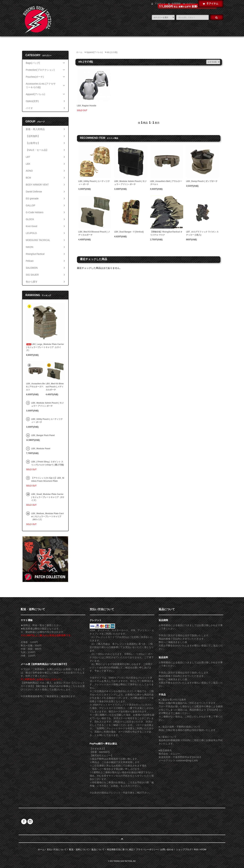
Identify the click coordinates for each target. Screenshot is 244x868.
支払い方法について (57, 849)
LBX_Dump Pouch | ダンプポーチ (202, 181)
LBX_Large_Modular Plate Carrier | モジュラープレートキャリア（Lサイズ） (45, 347)
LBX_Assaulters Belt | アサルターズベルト (166, 183)
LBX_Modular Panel (41, 449)
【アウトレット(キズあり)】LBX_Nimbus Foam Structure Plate (48, 479)
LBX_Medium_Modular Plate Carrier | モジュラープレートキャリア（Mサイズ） (47, 517)
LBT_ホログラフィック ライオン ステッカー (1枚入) (202, 233)
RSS (196, 849)
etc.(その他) (112, 52)
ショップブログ (184, 849)
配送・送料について (79, 849)
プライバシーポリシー (147, 849)
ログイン (191, 4)
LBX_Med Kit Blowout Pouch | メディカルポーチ (94, 233)
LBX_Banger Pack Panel (43, 435)
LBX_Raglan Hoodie (87, 106)
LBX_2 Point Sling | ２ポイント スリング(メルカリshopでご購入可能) (48, 463)
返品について (98, 849)
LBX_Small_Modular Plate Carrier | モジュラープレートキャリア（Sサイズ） (48, 497)
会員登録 (176, 4)
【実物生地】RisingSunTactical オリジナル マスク (166, 233)
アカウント (160, 4)
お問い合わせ (167, 849)
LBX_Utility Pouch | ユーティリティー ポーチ (94, 183)
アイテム (210, 4)
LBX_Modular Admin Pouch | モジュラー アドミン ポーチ (130, 183)
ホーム (79, 52)
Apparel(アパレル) (94, 52)
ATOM (203, 849)
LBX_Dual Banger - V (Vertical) (129, 232)
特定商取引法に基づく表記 (120, 849)
